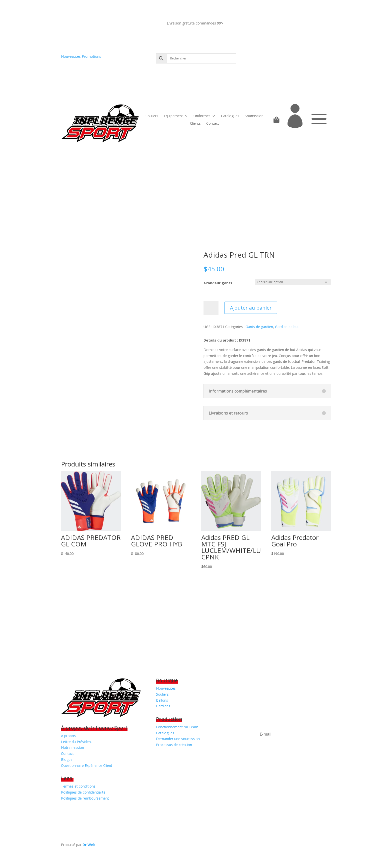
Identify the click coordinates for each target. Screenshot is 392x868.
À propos (68, 736)
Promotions (91, 56)
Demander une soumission (178, 739)
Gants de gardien (259, 327)
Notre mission (72, 747)
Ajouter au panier (251, 308)
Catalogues (230, 116)
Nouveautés (71, 56)
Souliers (152, 116)
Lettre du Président (76, 742)
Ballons (162, 700)
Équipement (173, 116)
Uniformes (202, 116)
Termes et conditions (78, 786)
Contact (213, 124)
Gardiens (163, 706)
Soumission (254, 116)
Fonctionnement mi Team (177, 727)
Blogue (67, 759)
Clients (195, 124)
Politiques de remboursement (85, 798)
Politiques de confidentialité (83, 792)
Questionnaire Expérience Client (87, 765)
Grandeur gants (218, 283)
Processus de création (174, 745)
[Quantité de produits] (211, 308)
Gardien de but (287, 327)
